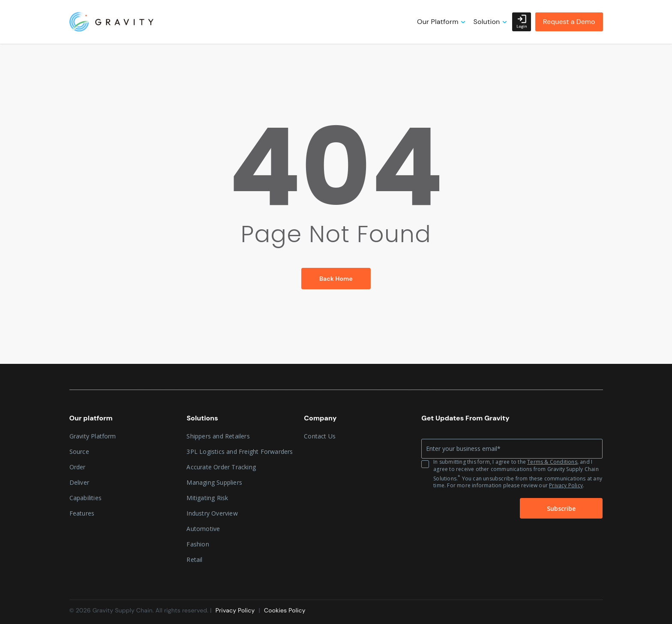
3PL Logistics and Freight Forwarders (240, 451)
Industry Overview (212, 513)
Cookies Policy (285, 610)
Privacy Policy (566, 485)
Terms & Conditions (552, 462)
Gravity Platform (93, 436)
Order (78, 467)
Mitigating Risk (207, 498)
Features (82, 513)
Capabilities (85, 498)
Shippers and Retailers (218, 436)
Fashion (198, 544)
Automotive (203, 529)
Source (79, 451)
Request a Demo (569, 22)
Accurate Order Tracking (221, 467)
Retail (194, 559)
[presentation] (464, 509)
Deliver (79, 482)
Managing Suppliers (214, 482)
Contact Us (320, 436)
